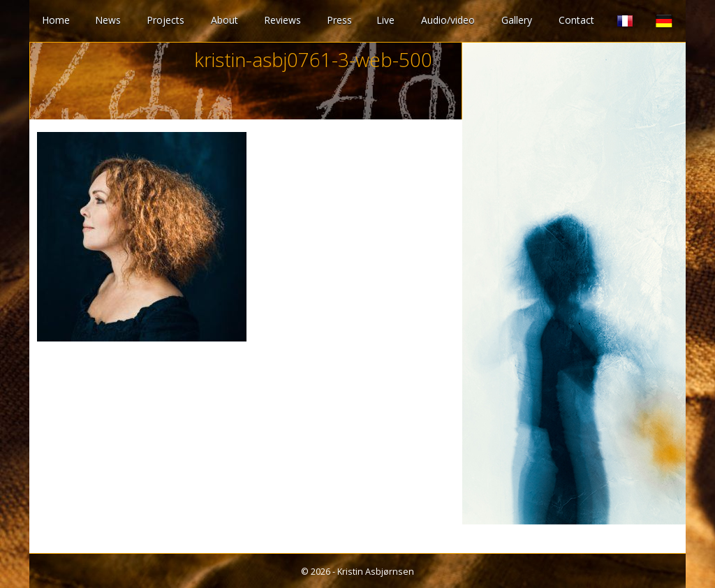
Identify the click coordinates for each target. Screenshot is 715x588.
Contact (576, 20)
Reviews (282, 20)
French (625, 21)
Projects (165, 20)
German (664, 21)
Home (56, 20)
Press (339, 20)
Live (385, 20)
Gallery (517, 20)
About (224, 20)
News (108, 20)
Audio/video (448, 20)
